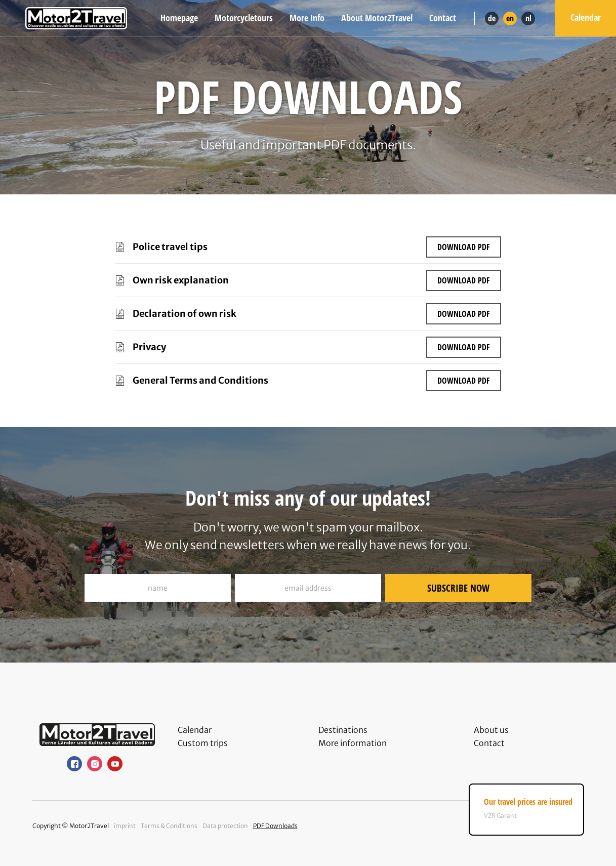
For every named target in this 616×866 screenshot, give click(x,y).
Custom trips (203, 743)
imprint (125, 826)
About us (491, 730)
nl (528, 18)
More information (353, 743)
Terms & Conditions (169, 826)
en (510, 18)
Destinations (343, 730)
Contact (443, 18)
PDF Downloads (275, 826)
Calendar (586, 17)
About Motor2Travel (377, 18)
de (492, 18)
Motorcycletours (244, 18)
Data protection (225, 826)
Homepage (179, 18)
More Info (307, 18)
